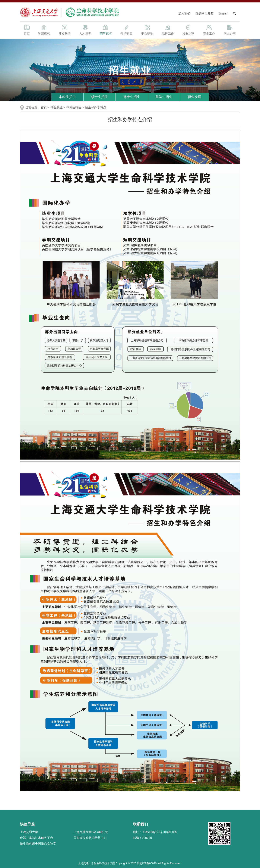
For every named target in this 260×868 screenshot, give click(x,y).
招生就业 (106, 29)
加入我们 (185, 13)
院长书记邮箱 (205, 13)
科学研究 (126, 30)
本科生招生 (67, 97)
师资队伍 (65, 30)
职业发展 (194, 97)
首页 (27, 30)
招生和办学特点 (96, 107)
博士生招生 (132, 97)
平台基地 (147, 30)
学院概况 (44, 30)
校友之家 (189, 30)
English (223, 13)
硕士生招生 (100, 97)
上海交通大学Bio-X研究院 (91, 832)
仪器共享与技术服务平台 (36, 838)
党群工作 (168, 30)
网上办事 (230, 30)
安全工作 (209, 30)
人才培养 (85, 30)
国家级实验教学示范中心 (90, 838)
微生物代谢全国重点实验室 (38, 844)
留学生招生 (164, 97)
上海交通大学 (29, 832)
